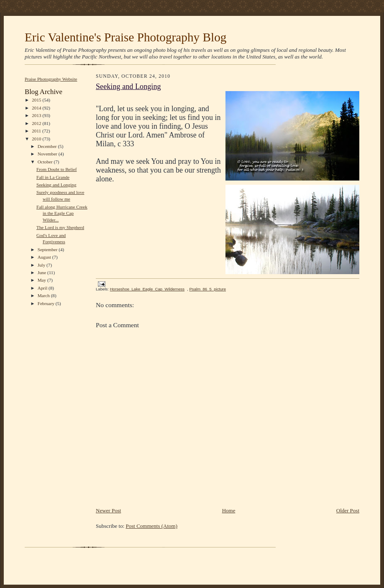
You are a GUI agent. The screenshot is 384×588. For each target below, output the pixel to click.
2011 (37, 131)
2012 (37, 123)
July (42, 265)
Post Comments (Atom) (152, 526)
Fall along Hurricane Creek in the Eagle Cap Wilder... (62, 213)
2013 (37, 115)
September (48, 249)
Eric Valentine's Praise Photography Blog (125, 37)
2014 (37, 108)
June (42, 272)
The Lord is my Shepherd (60, 227)
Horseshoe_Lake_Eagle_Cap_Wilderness (147, 289)
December (48, 146)
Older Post (348, 510)
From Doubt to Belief (57, 169)
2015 (37, 100)
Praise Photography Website (51, 79)
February (47, 303)
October (46, 162)
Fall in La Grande (53, 177)
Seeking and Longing (56, 185)
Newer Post (108, 510)
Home (229, 510)
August (45, 257)
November (48, 154)
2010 (37, 139)
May (42, 280)
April (43, 288)
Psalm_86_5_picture (207, 289)
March (44, 295)
